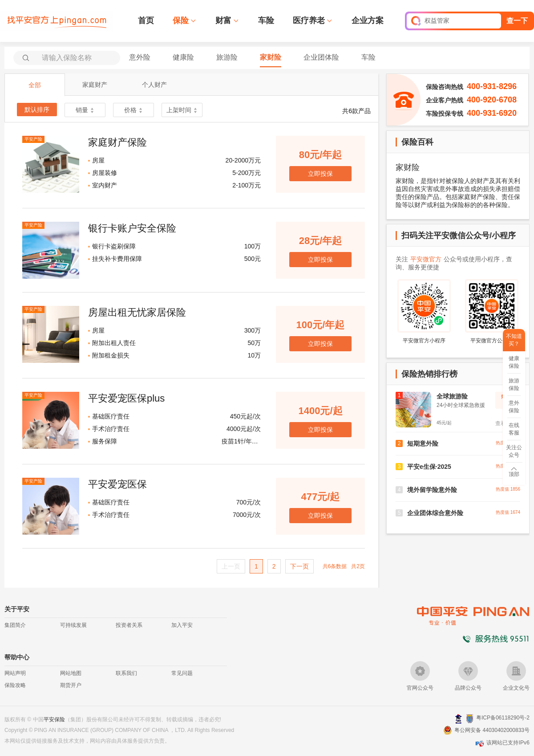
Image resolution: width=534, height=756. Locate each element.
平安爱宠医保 (117, 484)
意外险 (140, 57)
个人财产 (154, 85)
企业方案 (368, 20)
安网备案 (470, 719)
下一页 (299, 566)
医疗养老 (309, 20)
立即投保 (320, 174)
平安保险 (54, 719)
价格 (133, 110)
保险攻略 (15, 685)
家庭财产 (95, 85)
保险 (181, 20)
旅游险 (227, 57)
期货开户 (71, 685)
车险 (266, 20)
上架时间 (182, 110)
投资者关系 (129, 625)
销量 (85, 110)
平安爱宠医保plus (126, 398)
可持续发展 (73, 625)
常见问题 (182, 673)
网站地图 (71, 673)
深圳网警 (459, 718)
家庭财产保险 (117, 142)
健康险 (183, 57)
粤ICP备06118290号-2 (503, 718)
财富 (223, 20)
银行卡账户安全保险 (132, 228)
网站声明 (15, 673)
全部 (35, 85)
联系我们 (126, 673)
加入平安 (182, 625)
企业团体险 (321, 57)
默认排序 (37, 110)
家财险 (271, 57)
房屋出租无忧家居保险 (137, 312)
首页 (146, 20)
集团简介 (15, 625)
